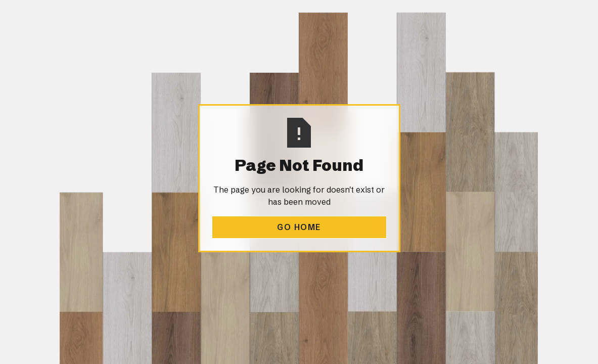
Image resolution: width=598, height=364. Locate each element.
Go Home (299, 227)
